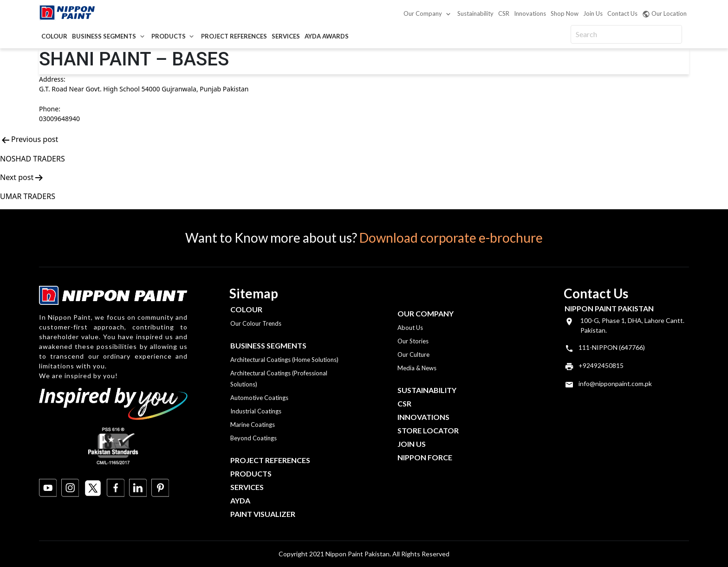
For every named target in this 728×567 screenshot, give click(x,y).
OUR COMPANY (426, 313)
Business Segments (104, 36)
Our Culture (413, 354)
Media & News (417, 368)
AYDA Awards (327, 36)
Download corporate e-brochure (451, 238)
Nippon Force (425, 457)
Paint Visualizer (263, 514)
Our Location (664, 14)
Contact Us (622, 13)
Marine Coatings (253, 425)
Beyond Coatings (253, 438)
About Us (410, 328)
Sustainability (475, 13)
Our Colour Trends (256, 323)
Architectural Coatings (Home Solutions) (284, 360)
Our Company (423, 13)
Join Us (593, 13)
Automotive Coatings (259, 398)
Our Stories (413, 341)
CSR (504, 13)
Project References (234, 36)
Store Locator (428, 430)
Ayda (240, 500)
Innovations (530, 13)
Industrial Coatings (256, 411)
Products (169, 36)
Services (286, 36)
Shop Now (565, 13)
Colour (54, 36)
